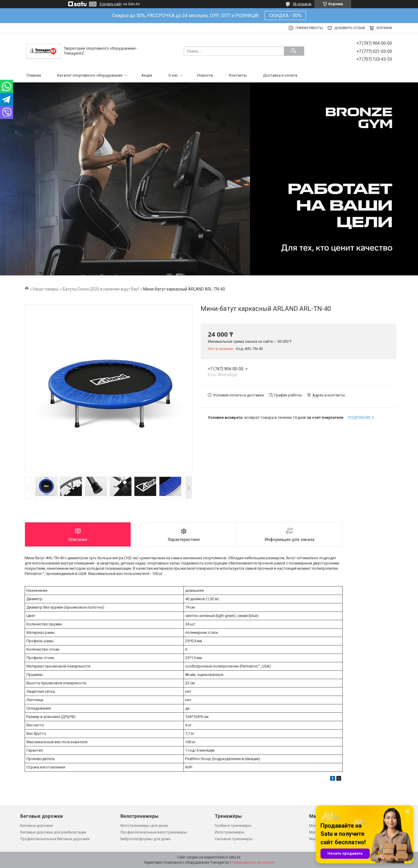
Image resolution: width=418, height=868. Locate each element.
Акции (147, 75)
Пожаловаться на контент (253, 862)
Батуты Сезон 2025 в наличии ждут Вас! (101, 289)
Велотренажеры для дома (144, 825)
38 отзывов (302, 4)
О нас (173, 75)
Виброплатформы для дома (145, 839)
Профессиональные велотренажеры (154, 832)
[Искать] (294, 51)
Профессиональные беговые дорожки (55, 839)
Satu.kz (235, 857)
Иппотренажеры (230, 832)
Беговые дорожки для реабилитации (53, 832)
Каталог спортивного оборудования (90, 75)
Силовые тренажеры (234, 839)
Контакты (238, 75)
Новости (205, 75)
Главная (34, 75)
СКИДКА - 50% (285, 16)
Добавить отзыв (350, 28)
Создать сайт (111, 4)
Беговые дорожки (37, 825)
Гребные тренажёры (233, 825)
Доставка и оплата (280, 75)
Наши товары (46, 289)
